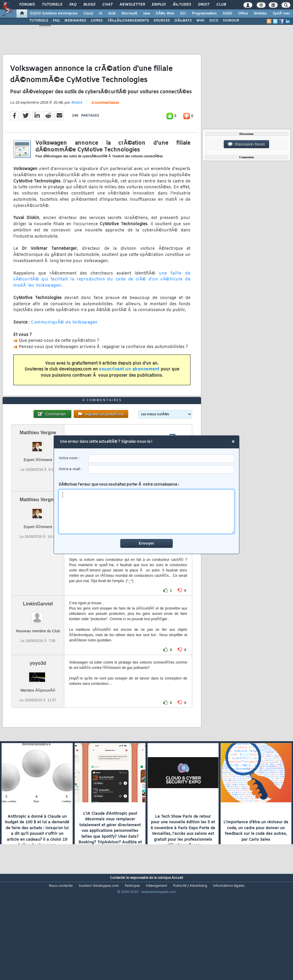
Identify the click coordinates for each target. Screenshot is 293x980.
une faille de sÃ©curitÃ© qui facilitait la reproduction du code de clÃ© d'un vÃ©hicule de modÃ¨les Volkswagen (102, 294)
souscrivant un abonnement (129, 384)
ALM (112, 14)
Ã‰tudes (182, 5)
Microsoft (129, 14)
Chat (107, 5)
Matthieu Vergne (38, 475)
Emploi (159, 5)
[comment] (147, 512)
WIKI (200, 21)
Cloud (88, 14)
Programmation (204, 14)
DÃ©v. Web (165, 14)
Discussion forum (246, 144)
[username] (161, 459)
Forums (27, 5)
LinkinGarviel (38, 646)
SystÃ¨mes (281, 14)
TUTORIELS (39, 21)
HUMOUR (231, 21)
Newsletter (132, 5)
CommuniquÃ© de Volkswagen (64, 337)
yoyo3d (38, 706)
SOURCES (162, 21)
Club (221, 5)
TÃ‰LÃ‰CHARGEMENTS (128, 21)
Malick (77, 117)
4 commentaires (105, 117)
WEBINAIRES (75, 21)
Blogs (89, 5)
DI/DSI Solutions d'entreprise (54, 14)
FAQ (73, 5)
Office (243, 14)
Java (146, 14)
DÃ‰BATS (183, 21)
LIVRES (97, 21)
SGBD (227, 14)
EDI (183, 14)
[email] (161, 469)
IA (101, 14)
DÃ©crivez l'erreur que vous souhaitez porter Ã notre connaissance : (147, 508)
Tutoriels (52, 5)
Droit (204, 5)
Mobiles (260, 14)
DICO (214, 21)
